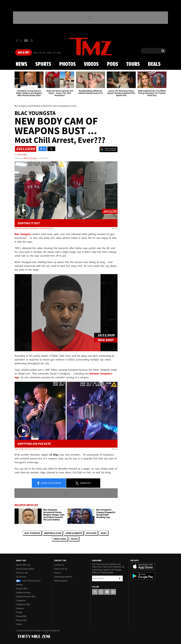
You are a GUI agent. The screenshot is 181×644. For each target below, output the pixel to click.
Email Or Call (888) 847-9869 (47, 53)
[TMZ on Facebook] (17, 41)
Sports (43, 64)
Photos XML (21, 620)
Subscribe (120, 578)
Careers (58, 573)
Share (49, 483)
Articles (20, 585)
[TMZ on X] (21, 41)
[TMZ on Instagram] (31, 41)
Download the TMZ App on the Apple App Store (143, 566)
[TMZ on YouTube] (107, 592)
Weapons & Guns (53, 533)
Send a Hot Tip (61, 569)
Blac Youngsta (32, 533)
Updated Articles (23, 593)
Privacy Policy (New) (25, 569)
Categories (21, 600)
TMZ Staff (22, 155)
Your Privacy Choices (28, 581)
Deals (154, 64)
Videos (91, 64)
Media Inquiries (61, 581)
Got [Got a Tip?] (24, 53)
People (19, 612)
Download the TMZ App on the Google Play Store (143, 576)
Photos (67, 64)
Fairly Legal (60, 539)
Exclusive (91, 533)
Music (104, 533)
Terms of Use (22, 573)
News (21, 64)
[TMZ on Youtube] (26, 41)
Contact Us (59, 565)
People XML (21, 616)
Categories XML (23, 604)
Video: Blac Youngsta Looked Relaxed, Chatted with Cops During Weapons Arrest (35, 228)
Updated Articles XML (26, 597)
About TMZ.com (23, 565)
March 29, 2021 (30, 158)
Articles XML (22, 589)
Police (74, 539)
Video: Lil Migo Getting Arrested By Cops (28, 449)
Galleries (20, 608)
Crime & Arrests (74, 533)
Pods (112, 64)
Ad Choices (21, 577)
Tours (133, 64)
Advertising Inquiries (63, 577)
